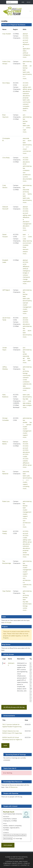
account (25, 42)
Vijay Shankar (7, 591)
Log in (29, 2)
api (24, 358)
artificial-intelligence (26, 54)
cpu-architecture (27, 174)
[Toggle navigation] (30, 11)
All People (8, 623)
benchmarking (27, 74)
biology (25, 373)
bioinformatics (27, 604)
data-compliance (27, 387)
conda (30, 237)
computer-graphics (26, 107)
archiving (26, 192)
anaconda (26, 138)
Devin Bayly (6, 83)
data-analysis (27, 403)
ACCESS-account (26, 39)
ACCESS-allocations (26, 161)
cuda (24, 239)
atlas (29, 358)
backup (25, 68)
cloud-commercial (27, 150)
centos (28, 128)
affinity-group (27, 89)
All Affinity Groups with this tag (14, 707)
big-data (25, 399)
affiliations (26, 44)
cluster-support (25, 310)
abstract (25, 34)
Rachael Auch (9, 812)
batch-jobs (26, 72)
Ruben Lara (6, 501)
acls (24, 115)
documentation (28, 179)
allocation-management (27, 223)
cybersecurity (27, 384)
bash (24, 70)
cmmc (25, 518)
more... (25, 57)
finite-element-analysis (26, 249)
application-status (27, 50)
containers (26, 170)
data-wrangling (28, 405)
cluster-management (27, 306)
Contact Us (25, 865)
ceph (24, 130)
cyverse (25, 177)
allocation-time (26, 227)
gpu (31, 688)
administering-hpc (27, 63)
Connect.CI (16, 865)
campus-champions (26, 276)
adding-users (27, 87)
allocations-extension (27, 92)
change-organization (27, 280)
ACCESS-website (26, 460)
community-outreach (27, 103)
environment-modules (27, 244)
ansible (25, 66)
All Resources (13, 787)
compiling (26, 486)
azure (29, 140)
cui (24, 525)
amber (25, 354)
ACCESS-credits (26, 455)
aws (31, 66)
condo (25, 380)
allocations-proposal (27, 97)
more (5, 746)
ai (23, 47)
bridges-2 (26, 273)
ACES (25, 164)
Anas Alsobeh (7, 34)
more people (8, 845)
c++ (24, 76)
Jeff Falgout (6, 290)
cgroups (25, 303)
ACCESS (25, 36)
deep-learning (27, 241)
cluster (25, 427)
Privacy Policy (17, 863)
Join (23, 2)
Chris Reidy (6, 158)
